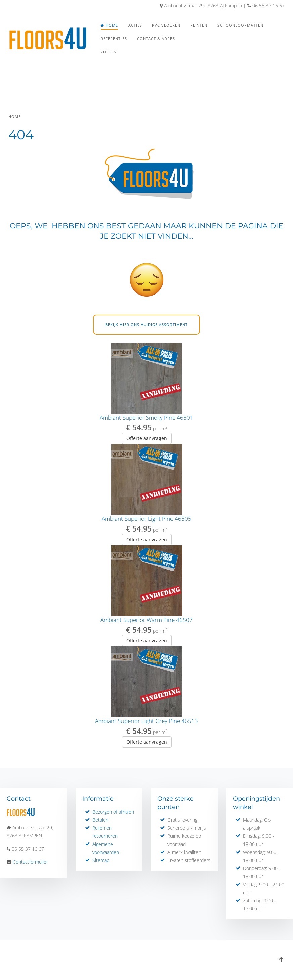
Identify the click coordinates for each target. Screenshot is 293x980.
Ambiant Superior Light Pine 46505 (146, 519)
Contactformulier (30, 862)
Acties (135, 25)
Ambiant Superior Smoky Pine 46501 (146, 417)
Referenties (114, 38)
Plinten (199, 25)
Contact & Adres (156, 38)
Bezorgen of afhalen (113, 812)
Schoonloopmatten (240, 25)
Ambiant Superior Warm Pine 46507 (146, 620)
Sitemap (101, 860)
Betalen (100, 820)
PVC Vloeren (166, 25)
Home (109, 25)
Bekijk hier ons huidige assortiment (146, 325)
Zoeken (109, 52)
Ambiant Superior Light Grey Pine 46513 (146, 721)
